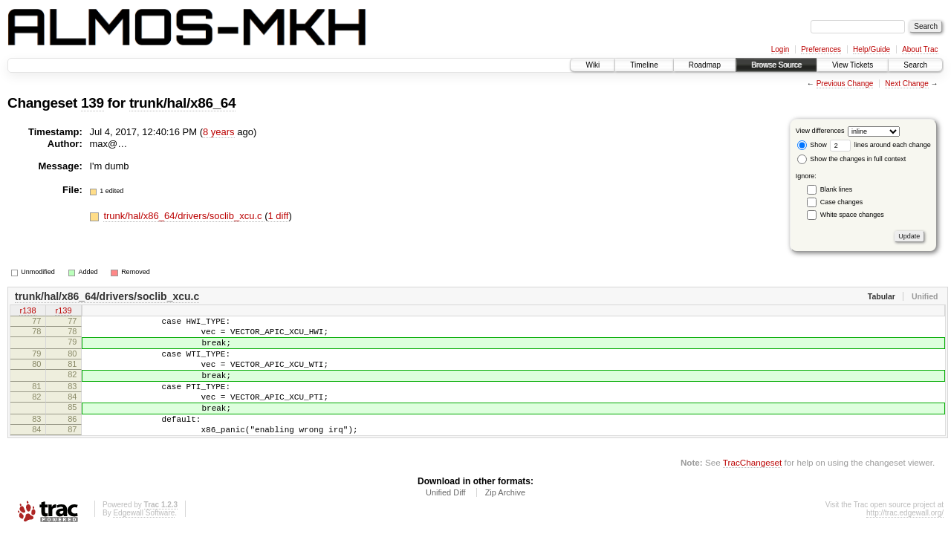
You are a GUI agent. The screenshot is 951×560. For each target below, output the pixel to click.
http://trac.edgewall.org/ (905, 540)
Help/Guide (872, 49)
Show (812, 145)
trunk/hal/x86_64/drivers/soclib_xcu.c (184, 216)
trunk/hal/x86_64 (182, 103)
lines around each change (880, 145)
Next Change (906, 84)
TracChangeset (752, 489)
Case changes (842, 202)
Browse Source (776, 65)
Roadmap (705, 65)
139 (92, 103)
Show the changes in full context (852, 159)
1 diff (279, 216)
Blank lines (837, 189)
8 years (219, 132)
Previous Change (845, 84)
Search (915, 65)
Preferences (821, 49)
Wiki (593, 65)
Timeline (644, 65)
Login (780, 49)
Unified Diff (446, 519)
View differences (820, 131)
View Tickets (853, 65)
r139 (63, 312)
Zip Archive (505, 519)
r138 (27, 312)
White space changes (852, 215)
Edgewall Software (144, 540)
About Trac (920, 49)
